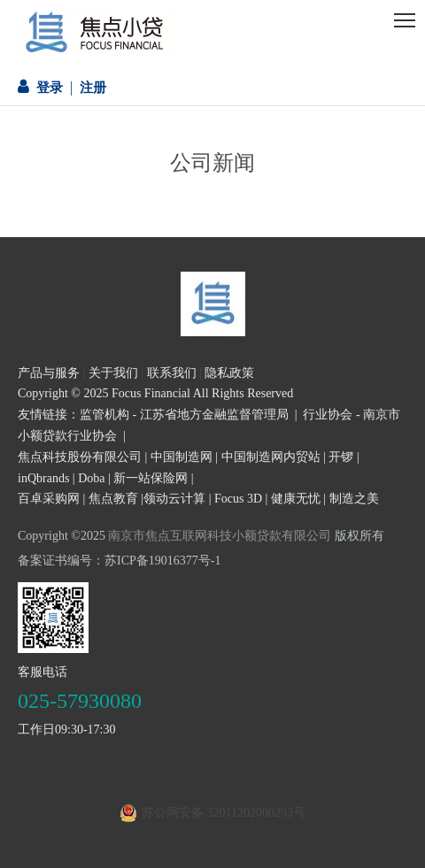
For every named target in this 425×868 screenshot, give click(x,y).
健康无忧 (296, 499)
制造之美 (354, 499)
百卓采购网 (49, 499)
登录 (50, 88)
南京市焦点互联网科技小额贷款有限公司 (220, 536)
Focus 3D (238, 499)
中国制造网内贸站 (271, 457)
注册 (93, 88)
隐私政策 (229, 373)
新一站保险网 (151, 478)
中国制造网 (182, 457)
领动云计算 (174, 499)
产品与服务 (49, 373)
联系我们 (172, 373)
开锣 (341, 457)
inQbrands (43, 478)
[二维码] (53, 618)
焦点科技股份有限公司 (80, 457)
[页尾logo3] (213, 304)
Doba (91, 478)
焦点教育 (113, 499)
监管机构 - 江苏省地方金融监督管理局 (184, 415)
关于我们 (113, 373)
